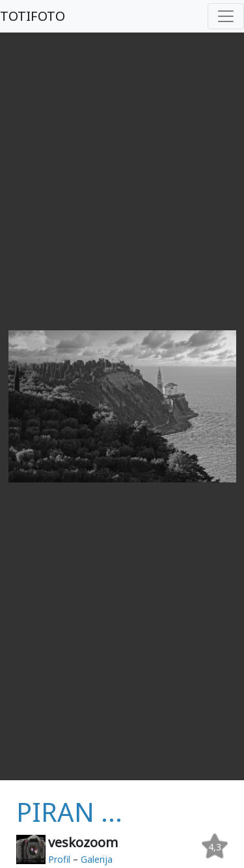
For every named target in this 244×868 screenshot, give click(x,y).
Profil (59, 859)
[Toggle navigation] (226, 16)
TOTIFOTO (33, 16)
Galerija (97, 859)
